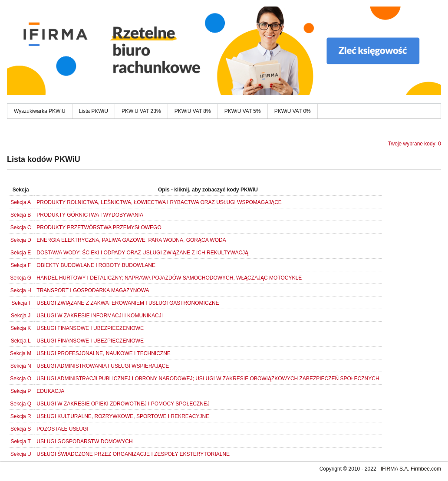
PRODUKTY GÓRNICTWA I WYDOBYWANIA (90, 215)
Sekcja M (21, 353)
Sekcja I (21, 303)
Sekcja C (21, 227)
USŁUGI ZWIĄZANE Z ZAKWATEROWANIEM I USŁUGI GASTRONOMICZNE (128, 303)
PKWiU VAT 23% (141, 111)
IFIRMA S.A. (395, 469)
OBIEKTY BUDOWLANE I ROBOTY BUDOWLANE (96, 265)
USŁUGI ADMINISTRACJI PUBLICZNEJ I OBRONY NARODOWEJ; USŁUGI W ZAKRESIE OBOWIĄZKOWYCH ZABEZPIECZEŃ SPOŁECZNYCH (208, 379)
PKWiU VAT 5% (243, 111)
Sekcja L (21, 341)
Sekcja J (21, 316)
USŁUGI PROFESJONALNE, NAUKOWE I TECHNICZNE (104, 353)
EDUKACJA (50, 391)
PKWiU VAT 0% (293, 111)
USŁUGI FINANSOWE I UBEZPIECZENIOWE (90, 328)
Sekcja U (21, 454)
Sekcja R (21, 416)
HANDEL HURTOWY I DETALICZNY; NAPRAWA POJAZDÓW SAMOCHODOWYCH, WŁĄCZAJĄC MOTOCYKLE (169, 278)
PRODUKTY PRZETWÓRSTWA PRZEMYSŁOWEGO (99, 227)
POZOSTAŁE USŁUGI (62, 429)
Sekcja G (21, 278)
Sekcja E (21, 253)
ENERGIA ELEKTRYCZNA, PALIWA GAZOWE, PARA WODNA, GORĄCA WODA (131, 240)
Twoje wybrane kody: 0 (415, 144)
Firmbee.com (426, 469)
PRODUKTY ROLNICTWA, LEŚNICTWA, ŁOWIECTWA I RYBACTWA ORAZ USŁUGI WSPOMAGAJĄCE (159, 202)
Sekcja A (21, 202)
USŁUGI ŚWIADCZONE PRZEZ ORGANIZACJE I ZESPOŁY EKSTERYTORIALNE (133, 454)
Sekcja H (21, 290)
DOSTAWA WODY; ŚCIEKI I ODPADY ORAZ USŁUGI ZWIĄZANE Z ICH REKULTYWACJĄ (142, 253)
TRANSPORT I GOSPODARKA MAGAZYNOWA (93, 290)
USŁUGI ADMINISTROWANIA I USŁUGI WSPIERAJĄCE (103, 366)
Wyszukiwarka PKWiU (40, 111)
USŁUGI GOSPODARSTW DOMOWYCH (84, 441)
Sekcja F (21, 265)
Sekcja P (21, 391)
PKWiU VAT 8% (193, 111)
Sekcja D (21, 240)
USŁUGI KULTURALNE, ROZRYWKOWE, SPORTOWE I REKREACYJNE (123, 416)
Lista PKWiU (94, 111)
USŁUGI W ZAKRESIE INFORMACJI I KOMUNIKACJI (100, 316)
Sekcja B (21, 215)
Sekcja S (21, 429)
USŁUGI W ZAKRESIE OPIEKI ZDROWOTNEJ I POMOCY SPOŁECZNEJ (123, 404)
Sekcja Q (21, 404)
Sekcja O (21, 379)
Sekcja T (20, 441)
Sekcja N (21, 366)
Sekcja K (21, 328)
